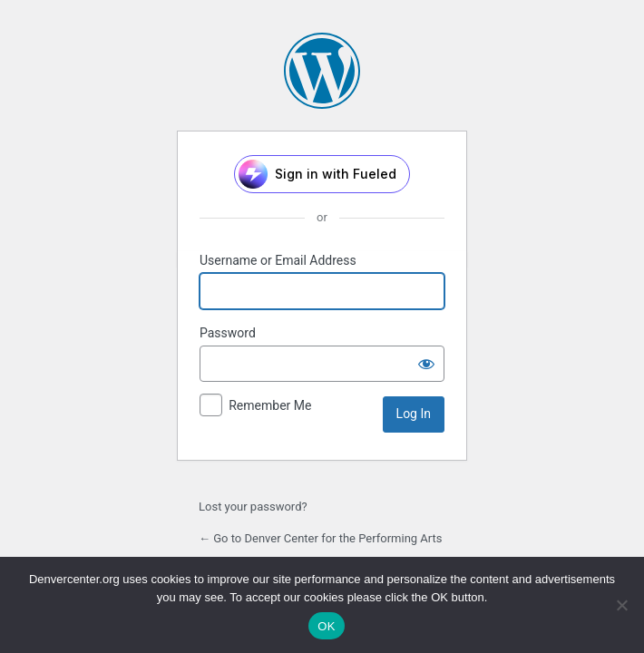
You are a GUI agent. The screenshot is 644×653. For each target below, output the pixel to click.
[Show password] (426, 364)
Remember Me (270, 405)
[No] (621, 605)
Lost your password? (253, 507)
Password (228, 333)
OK (326, 626)
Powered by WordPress (322, 71)
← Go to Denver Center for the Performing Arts (321, 538)
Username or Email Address (278, 260)
